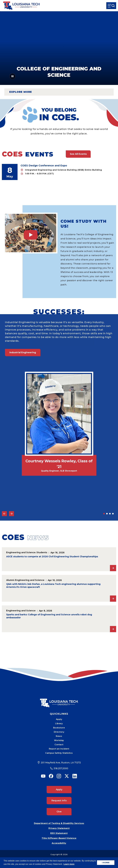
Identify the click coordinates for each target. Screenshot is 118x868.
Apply (59, 719)
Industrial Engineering (23, 352)
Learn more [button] (69, 864)
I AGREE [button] (106, 863)
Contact (59, 745)
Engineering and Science (21, 552)
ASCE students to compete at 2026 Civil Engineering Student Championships (52, 557)
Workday (59, 740)
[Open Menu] (111, 6)
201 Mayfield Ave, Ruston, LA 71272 (61, 763)
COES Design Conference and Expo (44, 166)
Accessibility (59, 843)
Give (59, 812)
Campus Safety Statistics (59, 753)
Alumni (10, 580)
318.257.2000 (61, 768)
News (59, 736)
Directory (59, 732)
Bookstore (59, 728)
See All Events (78, 154)
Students (42, 552)
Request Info (59, 801)
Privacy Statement (59, 828)
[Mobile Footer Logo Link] (59, 701)
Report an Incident (59, 749)
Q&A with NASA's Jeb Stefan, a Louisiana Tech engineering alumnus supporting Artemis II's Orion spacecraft (53, 586)
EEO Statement (59, 833)
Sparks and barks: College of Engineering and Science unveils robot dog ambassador (49, 616)
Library (59, 723)
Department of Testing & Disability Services (59, 823)
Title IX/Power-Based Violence (59, 838)
